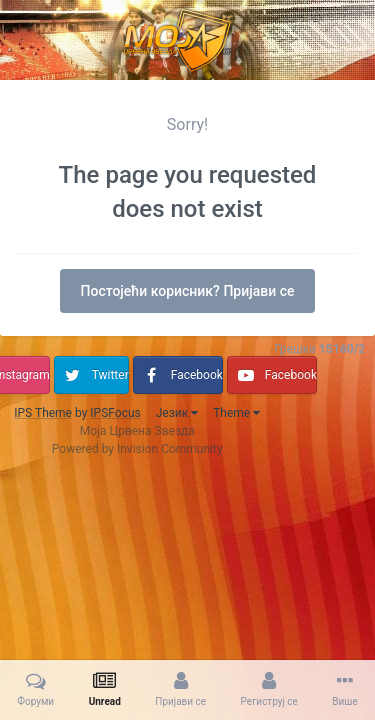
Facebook (197, 375)
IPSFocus (115, 413)
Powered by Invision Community (137, 449)
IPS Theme (43, 413)
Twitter (110, 375)
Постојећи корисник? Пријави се (188, 291)
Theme (236, 413)
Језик (177, 413)
